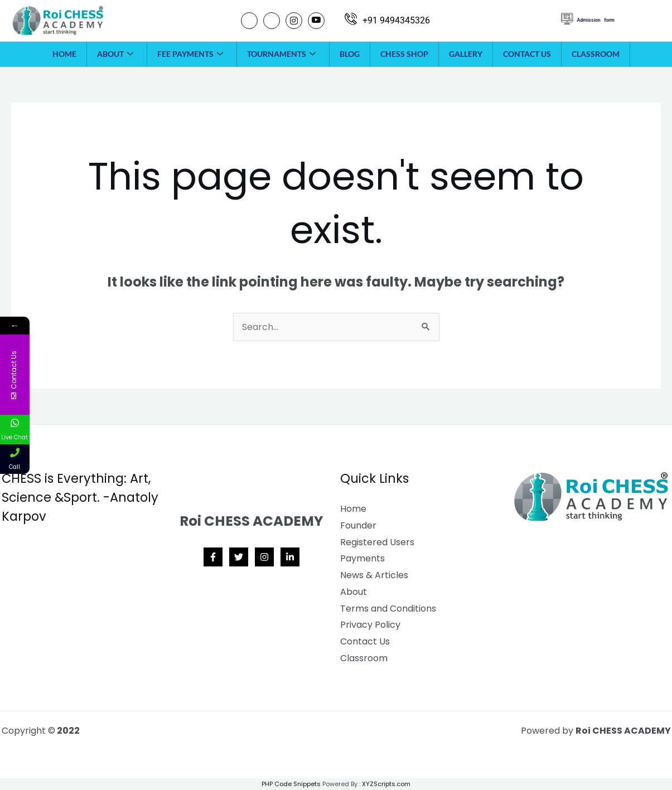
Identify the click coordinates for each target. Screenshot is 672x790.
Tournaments (281, 54)
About (115, 54)
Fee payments (190, 54)
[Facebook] (249, 21)
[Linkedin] (290, 557)
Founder (358, 525)
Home (64, 54)
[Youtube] (316, 21)
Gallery (466, 54)
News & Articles (374, 575)
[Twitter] (272, 21)
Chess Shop (404, 54)
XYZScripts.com (386, 784)
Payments (362, 558)
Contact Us (527, 54)
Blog (350, 54)
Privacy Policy (370, 625)
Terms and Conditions (388, 609)
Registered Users (377, 542)
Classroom (596, 54)
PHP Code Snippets (291, 784)
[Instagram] (294, 21)
